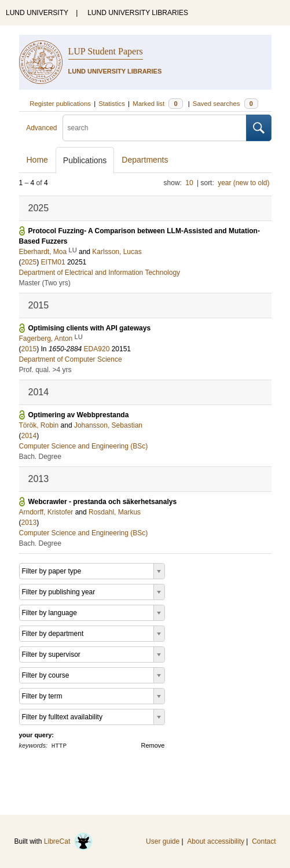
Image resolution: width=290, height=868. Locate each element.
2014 (29, 436)
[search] (155, 128)
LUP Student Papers (106, 51)
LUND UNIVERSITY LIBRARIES (138, 13)
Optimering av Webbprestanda (79, 415)
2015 (29, 349)
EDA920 (97, 349)
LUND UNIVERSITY (37, 13)
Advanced (41, 128)
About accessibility (216, 841)
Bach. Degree (40, 457)
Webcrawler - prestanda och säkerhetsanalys (103, 502)
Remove (153, 745)
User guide (163, 841)
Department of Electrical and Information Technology (100, 273)
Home (37, 160)
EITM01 (53, 262)
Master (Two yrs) (45, 283)
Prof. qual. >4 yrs (45, 370)
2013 (29, 523)
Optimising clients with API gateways (90, 328)
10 (189, 183)
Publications (85, 160)
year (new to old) (243, 183)
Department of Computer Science (71, 359)
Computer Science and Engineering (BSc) (84, 446)
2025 (29, 262)
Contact (264, 841)
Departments (145, 160)
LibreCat (68, 841)
